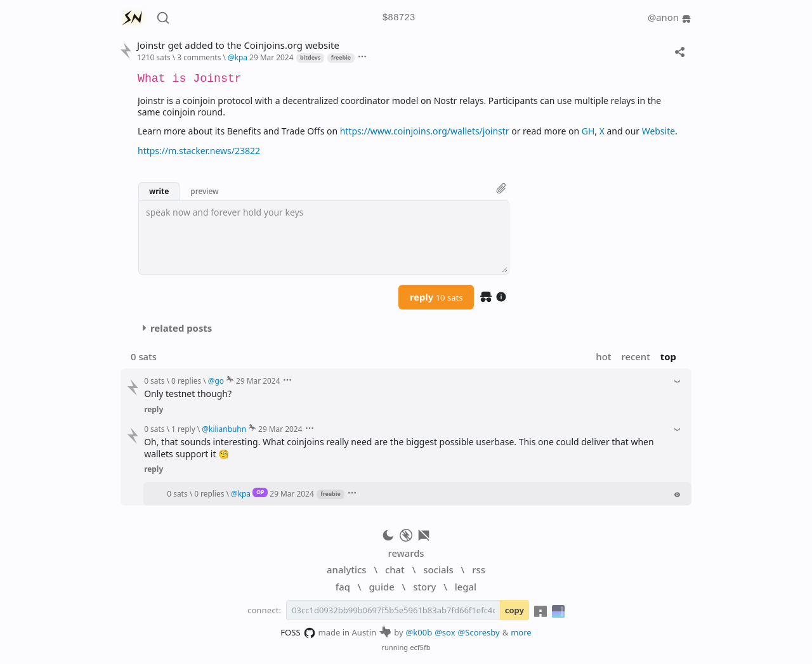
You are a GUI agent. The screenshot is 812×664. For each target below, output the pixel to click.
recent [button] (635, 356)
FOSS (298, 633)
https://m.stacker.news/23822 (199, 151)
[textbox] (324, 237)
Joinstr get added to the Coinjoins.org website (238, 45)
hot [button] (603, 356)
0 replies (186, 381)
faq (343, 587)
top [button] (668, 356)
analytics (346, 570)
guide (381, 587)
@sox (445, 632)
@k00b (419, 632)
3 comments (199, 57)
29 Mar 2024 (271, 57)
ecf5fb (420, 647)
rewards (406, 553)
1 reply (183, 429)
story (424, 587)
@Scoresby (479, 632)
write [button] (159, 191)
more (521, 632)
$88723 (399, 18)
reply (436, 297)
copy (514, 610)
